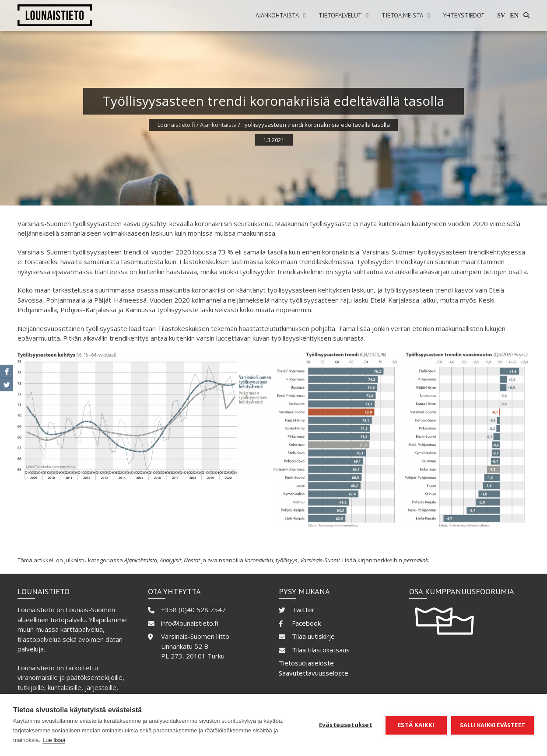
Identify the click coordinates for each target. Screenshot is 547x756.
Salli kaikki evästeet (493, 725)
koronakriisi (259, 560)
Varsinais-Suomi (320, 560)
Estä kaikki (416, 725)
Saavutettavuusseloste (314, 673)
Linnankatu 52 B (185, 646)
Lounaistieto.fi (176, 125)
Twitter (303, 610)
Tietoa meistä (402, 15)
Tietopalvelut (340, 15)
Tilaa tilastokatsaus (321, 650)
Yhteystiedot (464, 15)
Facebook (306, 623)
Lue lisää (54, 740)
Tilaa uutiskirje (313, 636)
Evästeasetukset (346, 725)
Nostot (192, 560)
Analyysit (170, 560)
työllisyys (287, 560)
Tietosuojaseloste (306, 663)
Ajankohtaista (277, 15)
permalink (416, 560)
